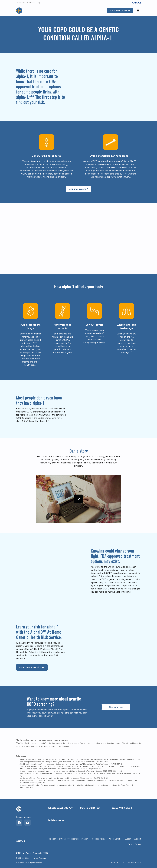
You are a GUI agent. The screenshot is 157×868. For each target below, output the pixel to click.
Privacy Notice (135, 844)
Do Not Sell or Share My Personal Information (68, 839)
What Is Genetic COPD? (60, 808)
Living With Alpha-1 (122, 808)
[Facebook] (19, 823)
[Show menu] (138, 11)
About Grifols (115, 839)
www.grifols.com (39, 858)
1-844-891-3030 (23, 858)
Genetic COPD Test (90, 808)
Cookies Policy (99, 839)
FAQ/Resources (56, 820)
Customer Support (133, 839)
